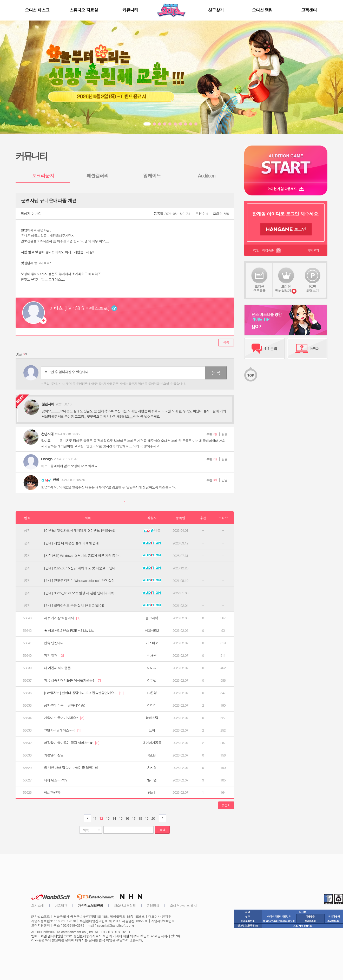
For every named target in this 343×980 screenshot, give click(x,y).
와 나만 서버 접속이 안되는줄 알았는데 (71, 768)
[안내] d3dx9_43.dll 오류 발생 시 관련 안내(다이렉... (80, 593)
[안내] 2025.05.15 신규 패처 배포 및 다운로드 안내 (80, 568)
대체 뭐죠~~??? (56, 780)
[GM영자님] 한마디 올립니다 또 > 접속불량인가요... (84, 693)
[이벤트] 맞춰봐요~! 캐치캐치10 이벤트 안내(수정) (80, 530)
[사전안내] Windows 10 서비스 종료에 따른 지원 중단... (83, 556)
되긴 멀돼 (54, 655)
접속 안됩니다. (54, 643)
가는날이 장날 (54, 755)
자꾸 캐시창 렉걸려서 (62, 618)
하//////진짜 (52, 792)
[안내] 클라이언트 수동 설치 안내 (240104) (74, 606)
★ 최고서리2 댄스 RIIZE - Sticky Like (69, 630)
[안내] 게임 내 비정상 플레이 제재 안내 (71, 543)
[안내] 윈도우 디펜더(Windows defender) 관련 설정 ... (81, 581)
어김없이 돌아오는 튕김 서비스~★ (72, 743)
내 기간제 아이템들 (57, 668)
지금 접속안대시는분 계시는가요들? (72, 680)
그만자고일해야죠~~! (63, 730)
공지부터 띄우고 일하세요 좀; (64, 705)
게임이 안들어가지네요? (64, 718)
